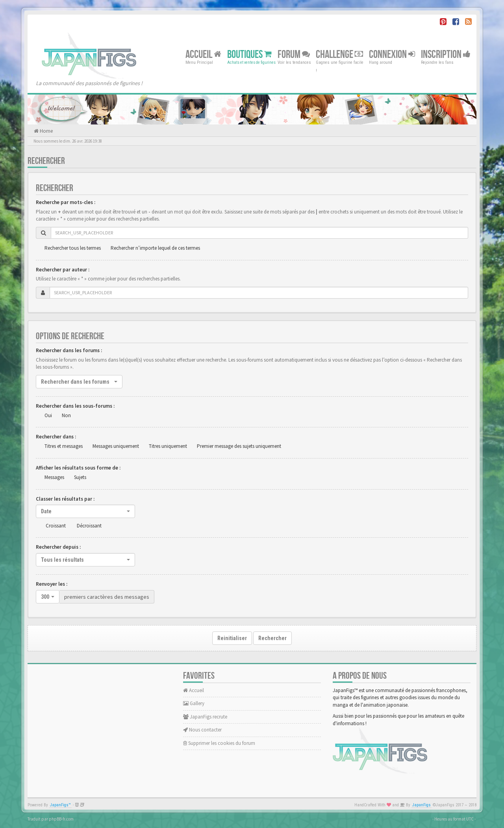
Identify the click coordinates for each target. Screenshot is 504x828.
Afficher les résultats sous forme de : (78, 468)
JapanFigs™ (60, 805)
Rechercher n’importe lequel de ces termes (155, 248)
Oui (48, 415)
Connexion (392, 54)
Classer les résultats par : (65, 499)
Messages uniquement (116, 446)
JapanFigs (422, 805)
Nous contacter (202, 730)
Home (46, 131)
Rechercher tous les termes (73, 248)
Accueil (203, 54)
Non (66, 415)
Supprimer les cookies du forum (219, 743)
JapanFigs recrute (205, 717)
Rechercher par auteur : (63, 270)
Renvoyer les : (52, 584)
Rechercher (272, 638)
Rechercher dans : (56, 437)
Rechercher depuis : (58, 547)
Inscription (446, 54)
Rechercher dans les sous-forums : (75, 406)
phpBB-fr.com (61, 819)
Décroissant (89, 526)
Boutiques (249, 54)
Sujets (80, 477)
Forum (294, 54)
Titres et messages (64, 446)
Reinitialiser (232, 638)
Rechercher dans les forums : (69, 350)
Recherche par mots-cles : (66, 202)
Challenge (339, 54)
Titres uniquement (168, 446)
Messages (54, 477)
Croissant (56, 526)
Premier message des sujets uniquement (239, 446)
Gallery (194, 703)
